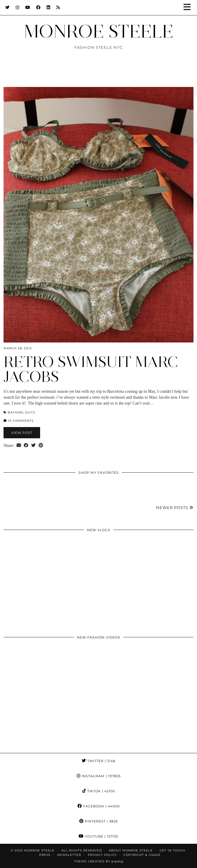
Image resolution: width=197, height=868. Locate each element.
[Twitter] (8, 7)
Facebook (99, 806)
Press (45, 855)
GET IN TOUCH (172, 850)
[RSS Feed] (58, 7)
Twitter (98, 761)
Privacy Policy (102, 855)
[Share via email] (19, 446)
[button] (189, 8)
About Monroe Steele (131, 850)
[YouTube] (28, 7)
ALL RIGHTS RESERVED (82, 850)
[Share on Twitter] (33, 446)
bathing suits (21, 412)
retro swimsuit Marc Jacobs (91, 369)
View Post (22, 433)
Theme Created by (99, 861)
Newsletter (69, 855)
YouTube (98, 836)
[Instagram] (18, 7)
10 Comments (19, 421)
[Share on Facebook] (26, 446)
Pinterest (99, 821)
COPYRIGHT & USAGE (142, 855)
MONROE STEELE (99, 31)
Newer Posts (175, 507)
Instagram (99, 776)
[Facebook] (38, 7)
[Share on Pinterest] (41, 446)
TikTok (99, 791)
